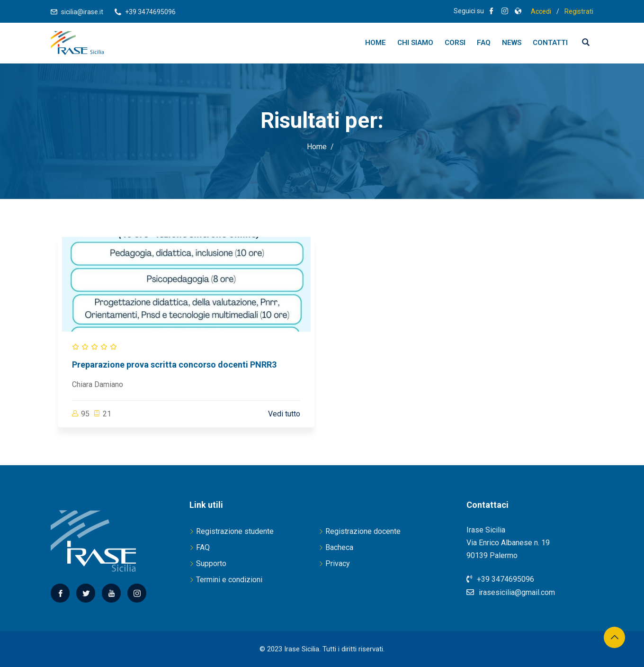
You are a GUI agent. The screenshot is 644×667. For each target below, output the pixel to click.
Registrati (579, 11)
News (512, 43)
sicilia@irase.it (82, 12)
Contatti (550, 43)
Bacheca (339, 547)
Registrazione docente (363, 531)
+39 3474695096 (150, 12)
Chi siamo (415, 43)
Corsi (455, 43)
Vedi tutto (284, 414)
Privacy (338, 563)
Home (376, 43)
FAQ (484, 43)
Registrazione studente (235, 531)
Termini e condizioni (229, 580)
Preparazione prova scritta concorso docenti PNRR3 (174, 365)
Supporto (211, 563)
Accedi (541, 11)
